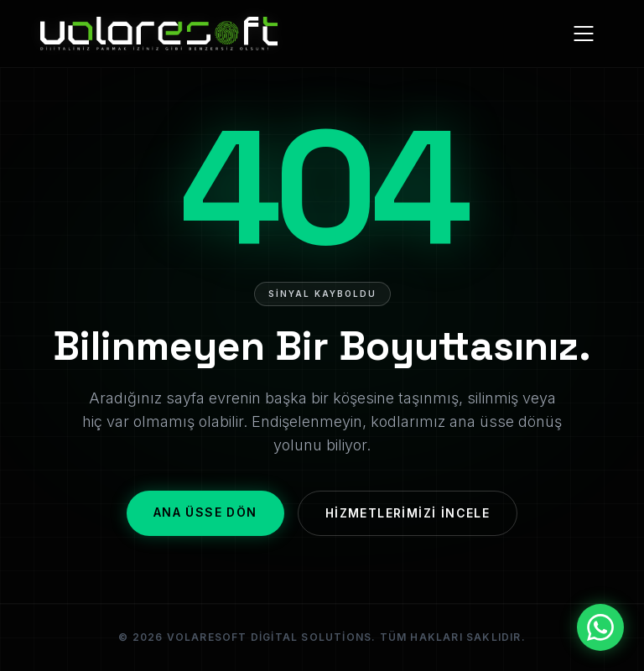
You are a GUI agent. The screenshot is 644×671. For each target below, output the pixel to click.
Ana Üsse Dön (205, 512)
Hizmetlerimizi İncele (408, 513)
